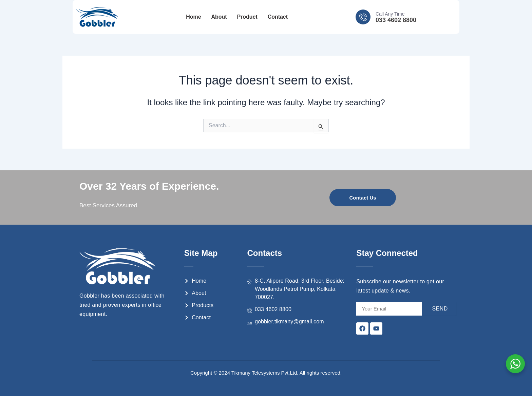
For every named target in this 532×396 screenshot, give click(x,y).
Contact (278, 17)
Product (247, 17)
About (219, 17)
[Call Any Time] (363, 17)
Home (193, 17)
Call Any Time (390, 14)
